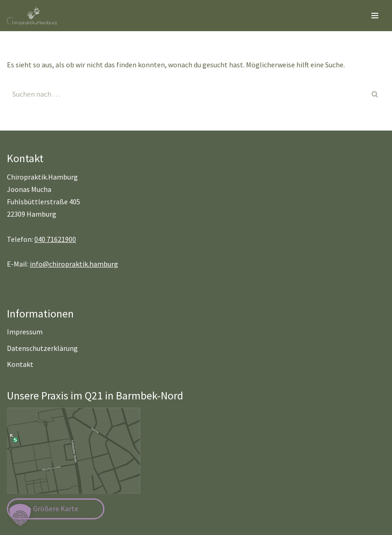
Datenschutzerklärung (42, 348)
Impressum (25, 332)
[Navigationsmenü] (375, 16)
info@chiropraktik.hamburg (74, 264)
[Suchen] (186, 94)
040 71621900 (55, 239)
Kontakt (20, 364)
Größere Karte (56, 508)
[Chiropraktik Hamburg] (34, 16)
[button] (20, 515)
